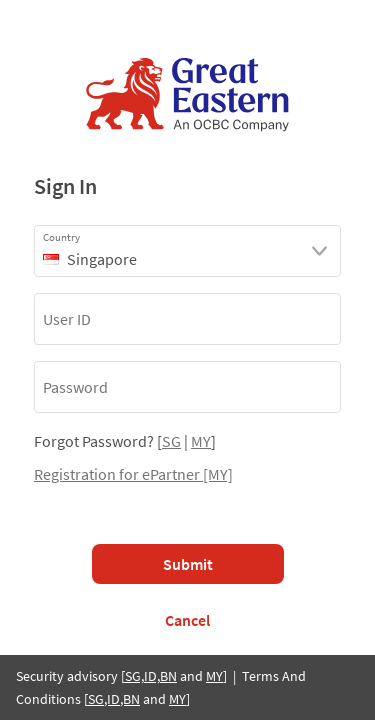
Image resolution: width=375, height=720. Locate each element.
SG (171, 441)
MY (201, 441)
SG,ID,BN (151, 676)
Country (61, 237)
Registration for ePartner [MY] (133, 474)
